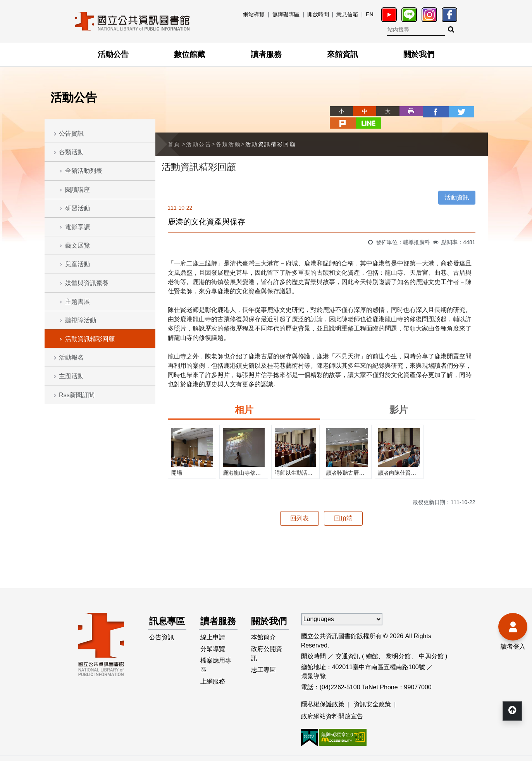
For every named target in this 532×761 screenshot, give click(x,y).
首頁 (174, 132)
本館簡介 (264, 640)
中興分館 (431, 644)
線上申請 (213, 640)
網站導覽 (254, 14)
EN (369, 14)
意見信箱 (347, 14)
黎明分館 (398, 644)
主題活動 (71, 376)
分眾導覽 (213, 652)
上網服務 (213, 686)
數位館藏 (189, 54)
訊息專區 (164, 616)
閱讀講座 (77, 190)
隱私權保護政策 (323, 692)
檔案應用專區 (216, 669)
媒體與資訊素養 (87, 283)
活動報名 (71, 357)
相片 (244, 397)
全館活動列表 (84, 171)
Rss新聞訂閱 (77, 395)
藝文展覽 (77, 245)
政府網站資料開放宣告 (332, 704)
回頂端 (343, 506)
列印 (383, 111)
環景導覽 (313, 664)
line (476, 111)
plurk (453, 111)
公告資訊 (71, 133)
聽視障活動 (81, 320)
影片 (399, 397)
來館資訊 (343, 54)
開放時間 (318, 14)
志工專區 (264, 674)
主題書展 (77, 302)
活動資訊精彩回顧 (90, 339)
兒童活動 (77, 264)
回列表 (300, 506)
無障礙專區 (286, 14)
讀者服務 (266, 54)
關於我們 (419, 54)
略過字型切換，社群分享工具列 (305, 104)
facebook (406, 111)
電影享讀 (77, 227)
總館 (372, 644)
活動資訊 (457, 185)
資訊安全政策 (372, 692)
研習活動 (77, 208)
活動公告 (113, 54)
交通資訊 (348, 644)
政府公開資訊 (267, 657)
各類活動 (71, 152)
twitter (430, 111)
